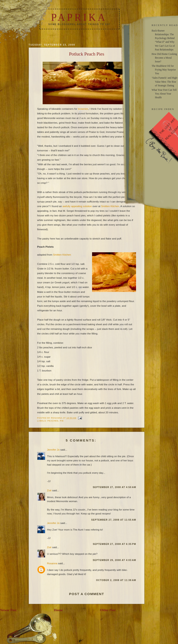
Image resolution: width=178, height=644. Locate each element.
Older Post (108, 610)
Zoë (49, 490)
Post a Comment (87, 594)
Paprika (79, 17)
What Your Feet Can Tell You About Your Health (164, 94)
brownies (83, 109)
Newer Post (8, 610)
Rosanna (52, 563)
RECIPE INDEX (163, 109)
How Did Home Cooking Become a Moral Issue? (164, 58)
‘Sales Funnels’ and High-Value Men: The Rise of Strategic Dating (165, 82)
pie (62, 421)
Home (58, 610)
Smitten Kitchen (110, 206)
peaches (53, 421)
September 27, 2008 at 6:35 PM (114, 544)
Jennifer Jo (53, 450)
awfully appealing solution (77, 206)
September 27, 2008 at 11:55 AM (114, 520)
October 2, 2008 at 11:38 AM (116, 580)
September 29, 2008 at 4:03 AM (114, 560)
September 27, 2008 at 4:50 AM (114, 487)
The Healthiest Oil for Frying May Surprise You (164, 70)
